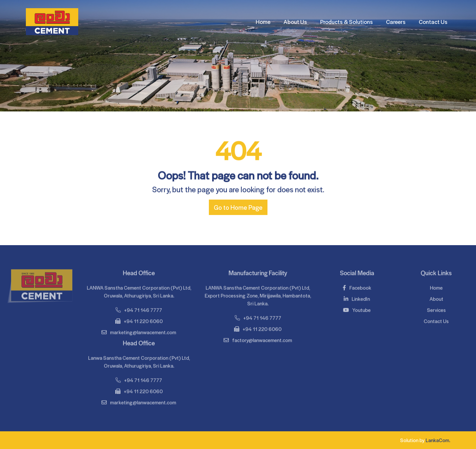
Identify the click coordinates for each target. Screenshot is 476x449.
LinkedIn (357, 297)
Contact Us (433, 22)
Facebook (357, 286)
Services (436, 309)
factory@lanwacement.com (258, 339)
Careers (396, 22)
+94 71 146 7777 (139, 309)
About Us (295, 22)
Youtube (357, 309)
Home (263, 22)
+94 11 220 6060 (139, 320)
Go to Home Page (238, 207)
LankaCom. (438, 440)
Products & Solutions (347, 22)
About (436, 297)
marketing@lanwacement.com (139, 331)
